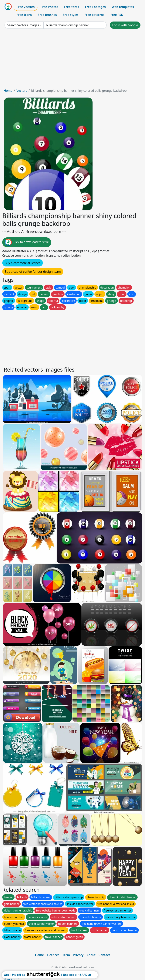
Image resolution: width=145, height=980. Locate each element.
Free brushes (47, 15)
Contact (104, 955)
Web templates (123, 7)
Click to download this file (27, 242)
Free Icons (24, 15)
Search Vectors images (23, 25)
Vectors (22, 91)
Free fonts (72, 7)
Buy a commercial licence (23, 263)
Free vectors (26, 7)
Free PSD (117, 15)
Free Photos (49, 7)
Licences (53, 955)
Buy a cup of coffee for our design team (33, 272)
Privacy (78, 955)
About (91, 955)
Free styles (71, 15)
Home (8, 91)
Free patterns (94, 15)
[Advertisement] (72, 60)
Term (66, 955)
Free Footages (95, 7)
